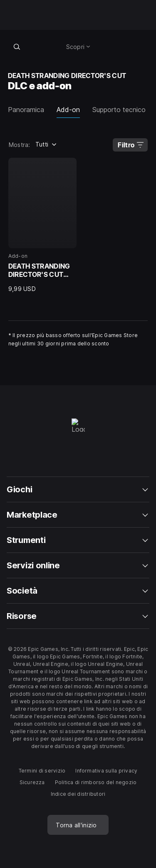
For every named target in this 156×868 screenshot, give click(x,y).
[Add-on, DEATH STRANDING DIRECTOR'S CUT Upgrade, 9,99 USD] (42, 225)
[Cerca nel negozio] (17, 46)
